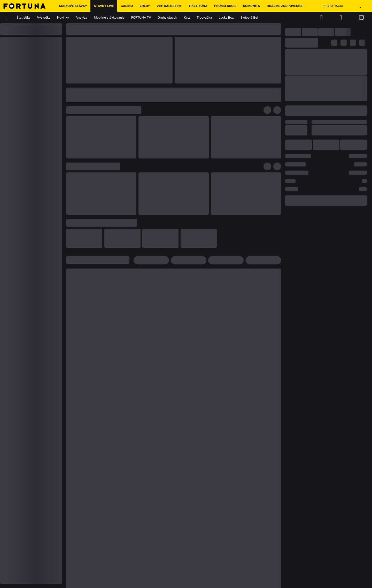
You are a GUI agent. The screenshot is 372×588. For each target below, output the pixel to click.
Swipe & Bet (249, 17)
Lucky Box (226, 17)
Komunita (252, 6)
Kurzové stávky (73, 6)
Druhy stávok (168, 17)
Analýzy (82, 17)
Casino (127, 6)
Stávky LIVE (104, 6)
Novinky (63, 17)
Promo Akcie (225, 6)
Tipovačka (204, 17)
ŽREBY (145, 6)
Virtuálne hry (169, 6)
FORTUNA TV (141, 17)
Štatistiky (23, 17)
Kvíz (187, 17)
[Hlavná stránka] (28, 6)
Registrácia (333, 6)
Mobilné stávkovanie (109, 17)
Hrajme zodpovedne (285, 6)
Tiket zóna (198, 6)
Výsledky (44, 17)
